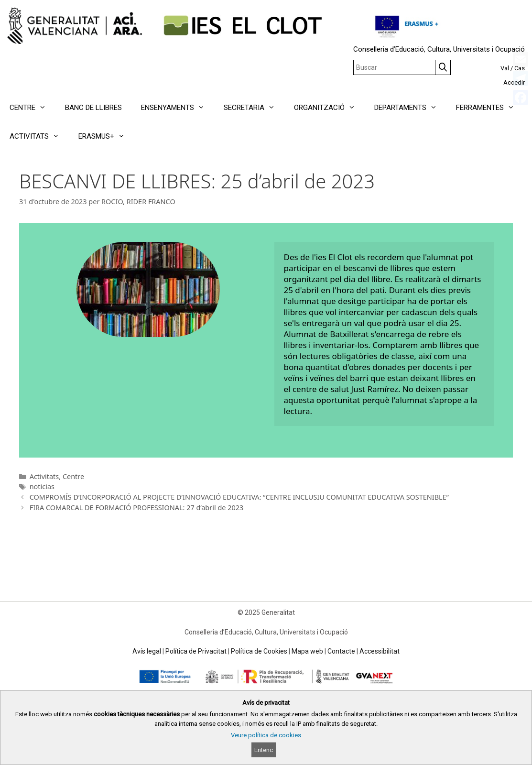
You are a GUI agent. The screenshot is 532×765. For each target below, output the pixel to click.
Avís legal (147, 651)
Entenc (264, 750)
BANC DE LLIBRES (93, 108)
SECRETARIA (254, 108)
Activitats (44, 476)
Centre (73, 476)
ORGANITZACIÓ (329, 108)
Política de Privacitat (196, 651)
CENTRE (33, 108)
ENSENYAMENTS (178, 108)
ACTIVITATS (39, 136)
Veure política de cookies (266, 735)
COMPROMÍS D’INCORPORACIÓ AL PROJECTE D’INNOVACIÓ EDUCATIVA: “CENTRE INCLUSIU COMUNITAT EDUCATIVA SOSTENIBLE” (239, 497)
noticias (42, 486)
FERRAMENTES (490, 108)
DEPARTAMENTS (410, 108)
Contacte (341, 651)
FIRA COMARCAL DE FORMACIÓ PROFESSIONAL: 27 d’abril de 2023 (137, 508)
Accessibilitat (380, 651)
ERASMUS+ (106, 136)
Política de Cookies (259, 651)
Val (505, 68)
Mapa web (307, 651)
